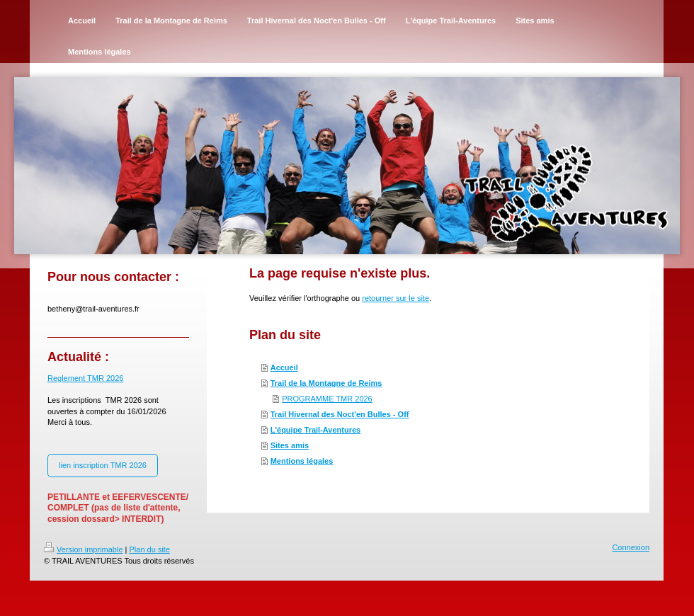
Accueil (284, 367)
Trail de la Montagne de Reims (326, 383)
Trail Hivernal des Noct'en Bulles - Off (340, 414)
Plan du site (150, 549)
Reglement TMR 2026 (85, 378)
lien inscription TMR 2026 (103, 465)
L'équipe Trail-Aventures (316, 430)
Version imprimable (84, 549)
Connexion (631, 547)
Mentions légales (302, 461)
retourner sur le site (396, 298)
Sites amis (290, 445)
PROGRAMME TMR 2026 (327, 399)
